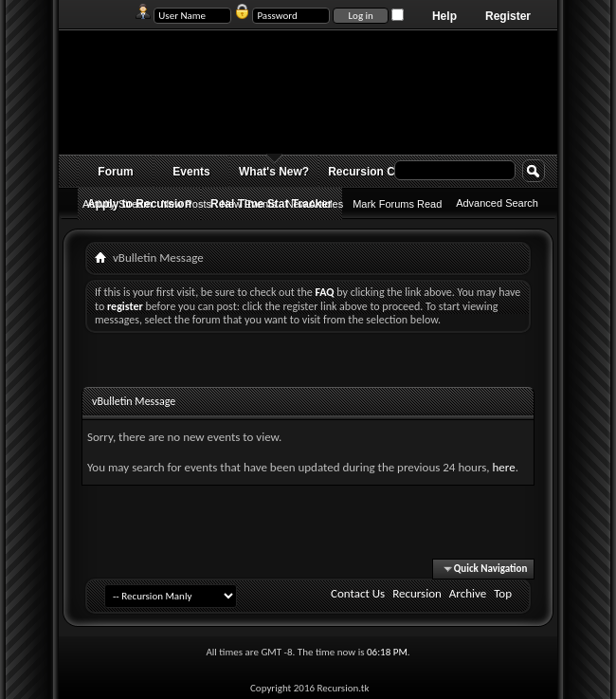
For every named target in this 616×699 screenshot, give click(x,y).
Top (503, 593)
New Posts (186, 204)
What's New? (274, 172)
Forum (115, 172)
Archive (468, 593)
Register (508, 16)
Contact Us (358, 593)
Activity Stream (117, 204)
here (503, 467)
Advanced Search (497, 203)
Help (444, 16)
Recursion (417, 593)
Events (191, 172)
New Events (249, 204)
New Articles (315, 204)
